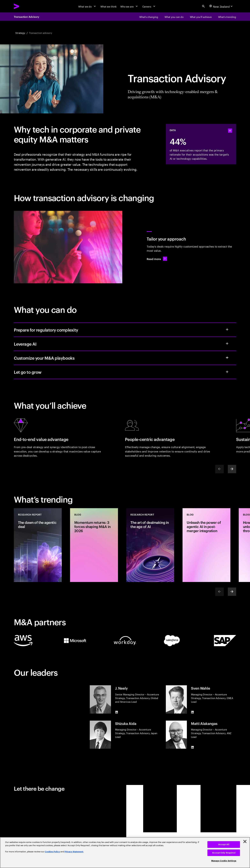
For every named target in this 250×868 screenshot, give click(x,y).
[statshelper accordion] (230, 131)
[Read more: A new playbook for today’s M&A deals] (157, 259)
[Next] (232, 469)
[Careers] (149, 6)
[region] (125, 853)
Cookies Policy (52, 852)
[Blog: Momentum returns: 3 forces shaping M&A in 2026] (94, 545)
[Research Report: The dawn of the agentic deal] (38, 545)
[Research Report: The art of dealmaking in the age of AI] (150, 545)
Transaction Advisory (26, 17)
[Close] (245, 841)
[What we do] (87, 6)
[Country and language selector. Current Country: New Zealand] (221, 6)
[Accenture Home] (24, 6)
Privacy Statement (74, 852)
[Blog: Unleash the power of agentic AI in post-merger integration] (206, 545)
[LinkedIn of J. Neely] (116, 712)
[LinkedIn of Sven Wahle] (192, 712)
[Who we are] (129, 6)
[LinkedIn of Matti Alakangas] (192, 747)
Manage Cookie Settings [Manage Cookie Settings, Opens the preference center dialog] (224, 861)
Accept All (224, 844)
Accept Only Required (224, 853)
